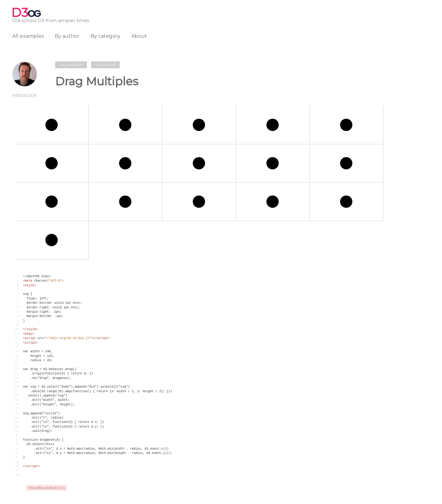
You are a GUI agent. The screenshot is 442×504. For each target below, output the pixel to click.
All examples (28, 36)
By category (105, 36)
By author (67, 36)
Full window (71, 65)
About (139, 36)
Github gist (105, 65)
